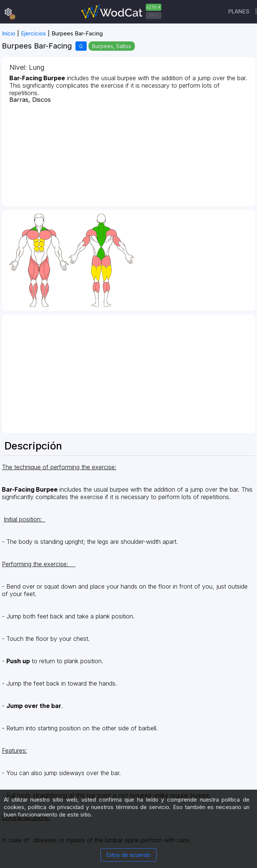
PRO (153, 15)
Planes (239, 11)
